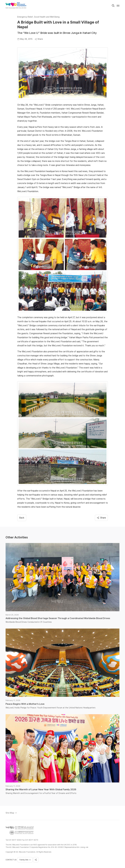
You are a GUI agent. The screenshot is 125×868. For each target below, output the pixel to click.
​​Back (22, 518)
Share (39, 39)
